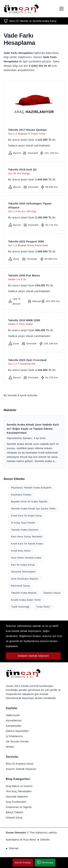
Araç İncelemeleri (16, 802)
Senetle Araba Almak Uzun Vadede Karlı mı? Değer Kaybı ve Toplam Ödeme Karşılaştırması (33, 429)
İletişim (10, 747)
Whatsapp (45, 863)
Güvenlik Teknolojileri (23, 572)
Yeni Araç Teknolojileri (19, 791)
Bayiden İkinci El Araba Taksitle (29, 502)
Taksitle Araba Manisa (24, 593)
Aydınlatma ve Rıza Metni (21, 840)
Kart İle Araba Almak (23, 565)
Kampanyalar (14, 726)
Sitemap (14, 848)
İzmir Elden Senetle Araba (26, 558)
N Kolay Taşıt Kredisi (23, 523)
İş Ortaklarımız (14, 736)
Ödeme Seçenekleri (17, 731)
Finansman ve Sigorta (19, 807)
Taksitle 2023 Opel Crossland (34, 362)
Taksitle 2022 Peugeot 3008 (34, 244)
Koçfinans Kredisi (21, 495)
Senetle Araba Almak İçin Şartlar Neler (33, 509)
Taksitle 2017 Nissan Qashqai (34, 132)
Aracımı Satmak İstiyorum (21, 769)
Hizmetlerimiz (14, 721)
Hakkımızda (13, 715)
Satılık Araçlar (23, 862)
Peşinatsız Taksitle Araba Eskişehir (31, 488)
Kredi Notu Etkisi (21, 551)
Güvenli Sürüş (14, 818)
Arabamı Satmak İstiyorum (33, 656)
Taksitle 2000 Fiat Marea (34, 278)
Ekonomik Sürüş (20, 586)
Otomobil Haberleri (17, 797)
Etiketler (45, 840)
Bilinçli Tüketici (15, 812)
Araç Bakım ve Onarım (19, 786)
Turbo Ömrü (43, 607)
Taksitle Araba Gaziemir (25, 530)
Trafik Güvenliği (20, 607)
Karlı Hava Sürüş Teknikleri (27, 537)
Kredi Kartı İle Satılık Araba (27, 544)
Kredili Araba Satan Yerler (26, 600)
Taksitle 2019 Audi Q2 (34, 172)
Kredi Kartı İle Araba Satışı (27, 516)
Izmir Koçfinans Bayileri (25, 579)
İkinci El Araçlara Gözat (19, 764)
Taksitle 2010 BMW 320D (34, 322)
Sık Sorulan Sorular (17, 741)
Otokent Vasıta (52, 593)
